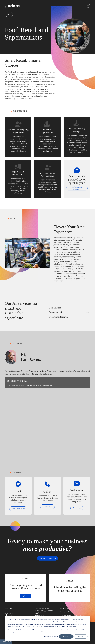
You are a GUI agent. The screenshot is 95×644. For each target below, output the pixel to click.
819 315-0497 (47, 507)
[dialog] (47, 629)
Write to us (77, 508)
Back (9, 14)
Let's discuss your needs (77, 188)
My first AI (25, 596)
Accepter (66, 636)
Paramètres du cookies (51, 636)
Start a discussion (18, 509)
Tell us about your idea (47, 558)
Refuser (80, 636)
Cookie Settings (6, 642)
